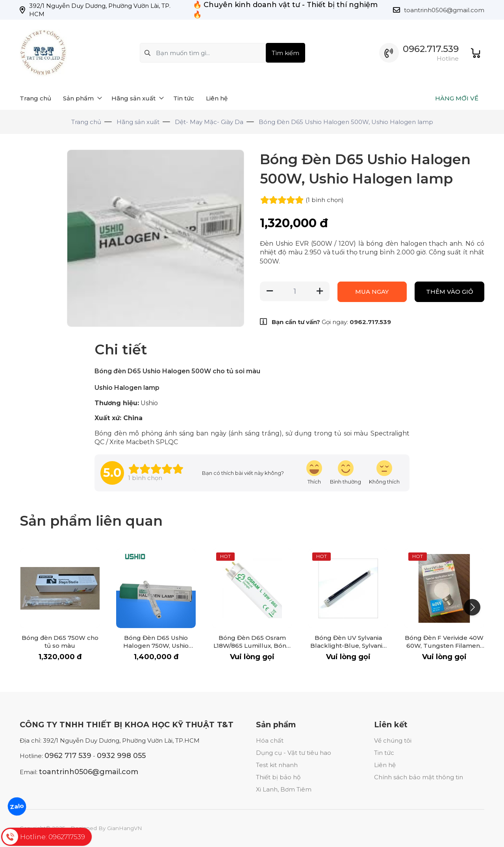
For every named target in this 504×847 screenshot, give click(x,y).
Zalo (17, 806)
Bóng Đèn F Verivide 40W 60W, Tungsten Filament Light (444, 646)
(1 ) (325, 200)
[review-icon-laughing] (314, 473)
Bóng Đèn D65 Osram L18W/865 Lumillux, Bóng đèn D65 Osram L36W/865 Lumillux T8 (252, 650)
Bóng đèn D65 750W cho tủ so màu (60, 642)
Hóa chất (270, 740)
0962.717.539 (431, 49)
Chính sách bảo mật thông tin (419, 777)
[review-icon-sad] (384, 473)
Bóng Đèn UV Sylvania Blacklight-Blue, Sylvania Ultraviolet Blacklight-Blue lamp (348, 650)
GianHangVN (125, 828)
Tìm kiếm (285, 53)
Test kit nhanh (277, 765)
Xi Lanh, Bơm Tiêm (284, 789)
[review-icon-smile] (346, 473)
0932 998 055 (121, 756)
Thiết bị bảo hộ (278, 777)
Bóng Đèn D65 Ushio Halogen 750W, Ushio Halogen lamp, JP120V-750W (156, 650)
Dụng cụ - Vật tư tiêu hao (294, 753)
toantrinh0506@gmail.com (444, 10)
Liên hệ (385, 765)
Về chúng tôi (393, 740)
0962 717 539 (68, 756)
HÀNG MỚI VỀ (457, 98)
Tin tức (384, 753)
